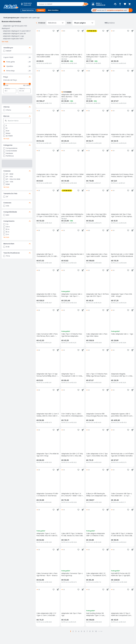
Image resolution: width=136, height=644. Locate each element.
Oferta (7, 110)
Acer (6, 131)
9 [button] (93, 631)
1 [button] (71, 631)
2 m (6, 234)
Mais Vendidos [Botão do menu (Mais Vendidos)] (53, 10)
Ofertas (6, 107)
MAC (6, 215)
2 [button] (73, 631)
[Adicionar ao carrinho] (58, 31)
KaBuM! (7, 51)
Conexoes (7, 203)
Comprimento (9, 221)
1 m (6, 224)
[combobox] (61, 4)
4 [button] (79, 631)
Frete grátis (11, 62)
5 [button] (81, 631)
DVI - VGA (8, 182)
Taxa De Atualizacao (12, 253)
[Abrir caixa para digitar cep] (27, 4)
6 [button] (84, 631)
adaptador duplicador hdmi (13, 39)
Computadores (10, 148)
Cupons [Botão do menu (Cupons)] (41, 10)
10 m (6, 229)
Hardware (8, 153)
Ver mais (5, 42)
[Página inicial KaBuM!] (11, 7)
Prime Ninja (10, 71)
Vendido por (8, 48)
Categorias (8, 145)
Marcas (6, 116)
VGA (6, 206)
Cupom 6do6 (8, 57)
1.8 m (7, 227)
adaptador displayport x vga (13, 36)
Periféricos (9, 156)
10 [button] (96, 631)
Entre (98, 3)
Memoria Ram (9, 244)
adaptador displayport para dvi (14, 34)
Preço (6, 77)
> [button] (99, 631)
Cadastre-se (101, 5)
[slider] (4, 84)
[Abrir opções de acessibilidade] (120, 4)
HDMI (6, 184)
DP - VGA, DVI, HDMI (12, 179)
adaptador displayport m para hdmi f (17, 31)
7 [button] (87, 631)
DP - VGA (8, 177)
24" (6, 197)
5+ (6, 128)
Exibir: (81, 23)
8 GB (6, 247)
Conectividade (10, 151)
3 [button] (76, 631)
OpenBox (10, 66)
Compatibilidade (10, 212)
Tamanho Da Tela (10, 194)
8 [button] (90, 631)
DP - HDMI (8, 174)
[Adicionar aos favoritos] (54, 31)
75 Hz (7, 256)
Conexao (7, 171)
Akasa (7, 133)
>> (101, 631)
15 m (6, 232)
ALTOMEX (8, 136)
